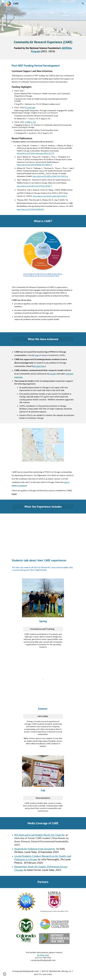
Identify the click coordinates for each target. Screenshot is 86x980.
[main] (43, 48)
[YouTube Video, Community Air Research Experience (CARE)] (43, 534)
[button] (3, 4)
